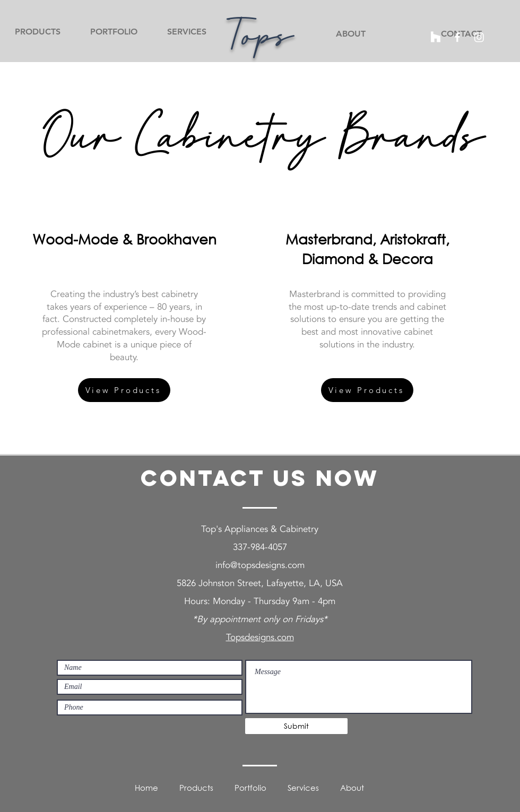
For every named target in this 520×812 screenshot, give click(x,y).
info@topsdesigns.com (260, 565)
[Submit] (296, 726)
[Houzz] (436, 37)
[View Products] (124, 390)
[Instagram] (479, 37)
